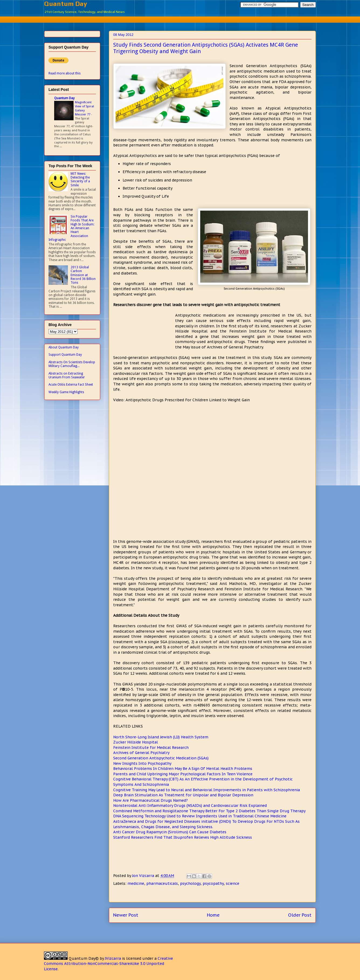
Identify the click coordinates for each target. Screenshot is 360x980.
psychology (190, 883)
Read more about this (65, 73)
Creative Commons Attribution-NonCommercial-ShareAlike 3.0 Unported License (108, 964)
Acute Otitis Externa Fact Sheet (71, 385)
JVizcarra (113, 958)
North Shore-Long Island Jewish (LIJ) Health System (161, 737)
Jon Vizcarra (144, 876)
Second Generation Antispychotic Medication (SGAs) (161, 758)
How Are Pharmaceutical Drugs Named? (150, 800)
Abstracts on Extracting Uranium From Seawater (67, 375)
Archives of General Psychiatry (141, 753)
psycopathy (213, 883)
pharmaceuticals (162, 883)
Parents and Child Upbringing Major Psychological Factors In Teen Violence (183, 774)
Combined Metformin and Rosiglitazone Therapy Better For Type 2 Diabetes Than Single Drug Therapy (209, 811)
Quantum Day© (84, 958)
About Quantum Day (64, 347)
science (233, 883)
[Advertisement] (180, 19)
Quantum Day (66, 4)
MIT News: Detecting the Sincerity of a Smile (80, 179)
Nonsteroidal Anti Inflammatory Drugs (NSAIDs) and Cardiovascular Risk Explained (190, 806)
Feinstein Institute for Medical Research (151, 748)
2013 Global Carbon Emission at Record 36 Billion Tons (83, 275)
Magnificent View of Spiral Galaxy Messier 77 (84, 108)
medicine (136, 883)
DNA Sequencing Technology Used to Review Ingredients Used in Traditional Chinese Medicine (200, 816)
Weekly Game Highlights (66, 392)
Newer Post (126, 915)
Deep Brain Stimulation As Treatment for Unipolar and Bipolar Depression (183, 795)
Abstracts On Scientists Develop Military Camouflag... (72, 364)
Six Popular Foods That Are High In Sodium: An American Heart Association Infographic (71, 228)
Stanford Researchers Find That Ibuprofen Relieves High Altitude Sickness (183, 837)
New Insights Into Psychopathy (142, 763)
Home (213, 915)
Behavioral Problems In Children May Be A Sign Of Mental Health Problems (183, 769)
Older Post (300, 915)
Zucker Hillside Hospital (136, 742)
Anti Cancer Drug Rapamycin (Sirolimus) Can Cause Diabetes (170, 832)
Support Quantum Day (65, 355)
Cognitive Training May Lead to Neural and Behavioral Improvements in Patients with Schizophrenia (207, 790)
